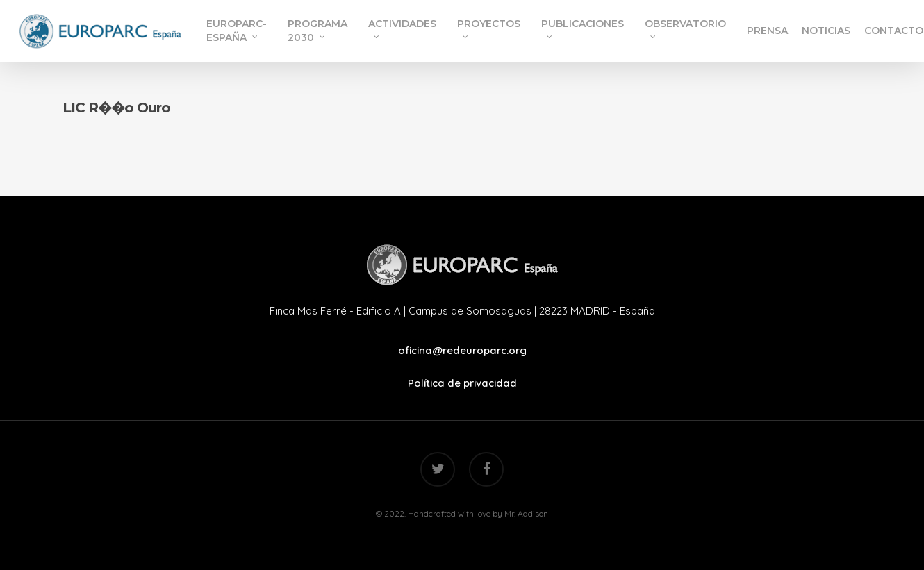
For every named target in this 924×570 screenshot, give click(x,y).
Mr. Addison (526, 513)
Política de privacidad (462, 383)
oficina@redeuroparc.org (462, 350)
